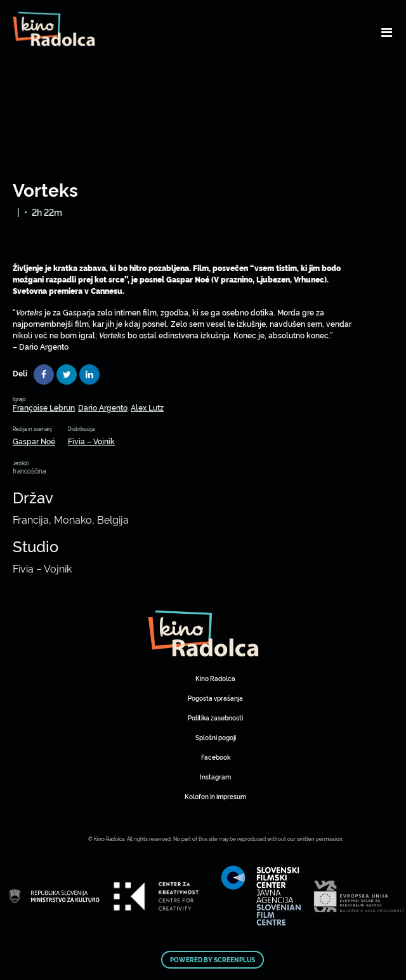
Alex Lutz (147, 407)
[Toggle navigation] (387, 32)
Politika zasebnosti (215, 718)
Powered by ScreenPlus (213, 960)
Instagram (215, 777)
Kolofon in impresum (215, 796)
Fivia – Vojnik (91, 441)
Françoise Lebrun (44, 407)
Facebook (216, 757)
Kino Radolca (215, 678)
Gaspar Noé (34, 441)
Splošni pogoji (216, 737)
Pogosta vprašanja (215, 698)
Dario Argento (103, 407)
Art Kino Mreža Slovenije (203, 633)
